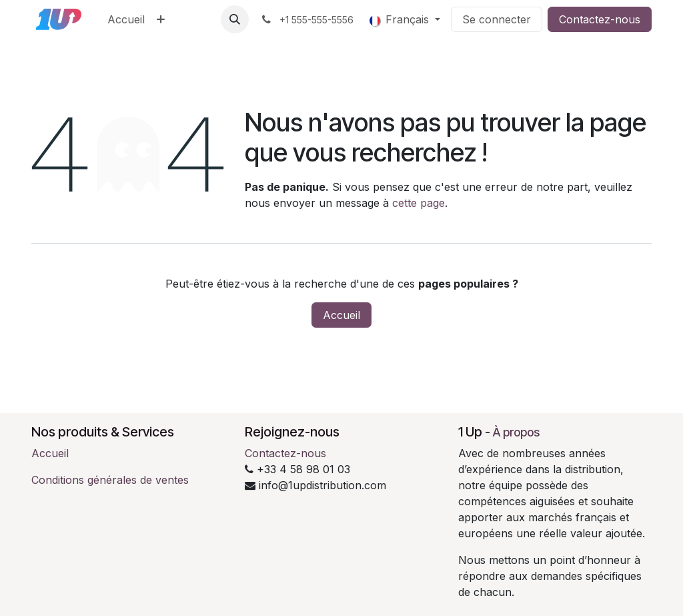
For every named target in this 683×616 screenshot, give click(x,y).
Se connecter (497, 19)
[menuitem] (126, 19)
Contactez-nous (600, 19)
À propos (516, 432)
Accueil (341, 315)
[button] (235, 19)
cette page (419, 203)
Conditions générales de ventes (110, 480)
